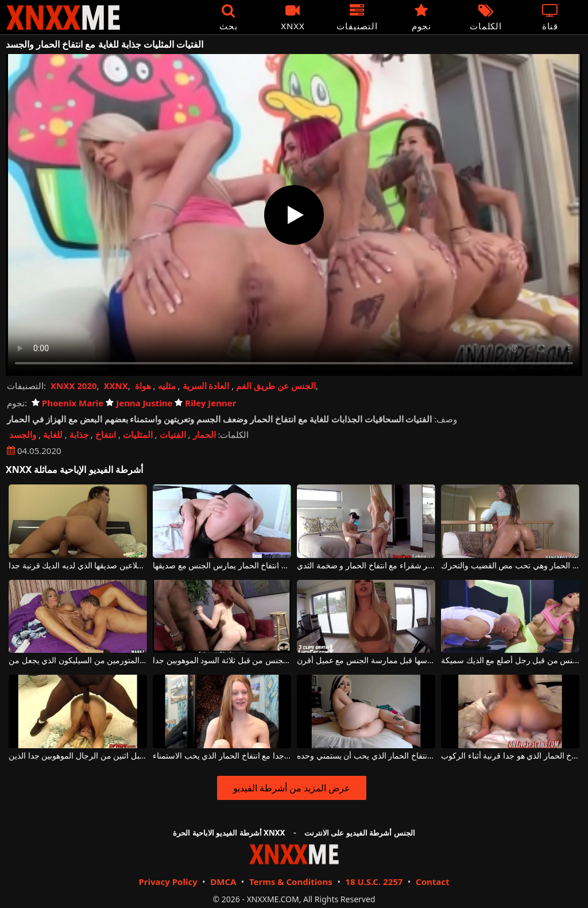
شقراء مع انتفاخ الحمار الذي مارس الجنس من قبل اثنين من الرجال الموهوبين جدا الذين (78, 756)
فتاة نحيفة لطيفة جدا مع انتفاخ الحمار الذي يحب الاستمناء (222, 756)
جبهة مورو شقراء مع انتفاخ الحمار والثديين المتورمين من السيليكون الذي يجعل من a (78, 661)
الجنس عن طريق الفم (276, 386)
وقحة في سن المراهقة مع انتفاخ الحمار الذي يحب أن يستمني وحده (366, 756)
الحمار (204, 434)
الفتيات (173, 434)
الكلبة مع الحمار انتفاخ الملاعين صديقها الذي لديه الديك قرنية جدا (78, 566)
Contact (433, 882)
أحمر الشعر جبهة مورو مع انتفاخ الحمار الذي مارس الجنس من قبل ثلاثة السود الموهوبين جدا (222, 661)
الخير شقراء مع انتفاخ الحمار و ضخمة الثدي (366, 566)
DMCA (223, 882)
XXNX (115, 386)
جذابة (79, 434)
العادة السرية (206, 386)
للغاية (53, 434)
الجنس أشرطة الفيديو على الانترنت (360, 833)
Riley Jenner (205, 403)
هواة (143, 386)
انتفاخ (106, 434)
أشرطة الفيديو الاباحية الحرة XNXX (229, 833)
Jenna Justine (139, 403)
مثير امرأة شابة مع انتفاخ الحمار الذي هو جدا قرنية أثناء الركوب (510, 756)
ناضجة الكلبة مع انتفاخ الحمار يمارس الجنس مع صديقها (222, 566)
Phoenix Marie (67, 403)
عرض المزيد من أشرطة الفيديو (292, 788)
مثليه (167, 386)
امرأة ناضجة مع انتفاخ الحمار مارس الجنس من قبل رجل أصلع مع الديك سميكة (510, 661)
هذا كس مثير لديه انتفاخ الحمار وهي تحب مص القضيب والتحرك (510, 566)
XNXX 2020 (74, 386)
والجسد (23, 434)
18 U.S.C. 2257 (374, 882)
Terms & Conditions (291, 882)
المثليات (138, 434)
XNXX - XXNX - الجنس (63, 18)
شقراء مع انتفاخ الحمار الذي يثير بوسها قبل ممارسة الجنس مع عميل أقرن (366, 661)
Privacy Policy (168, 882)
